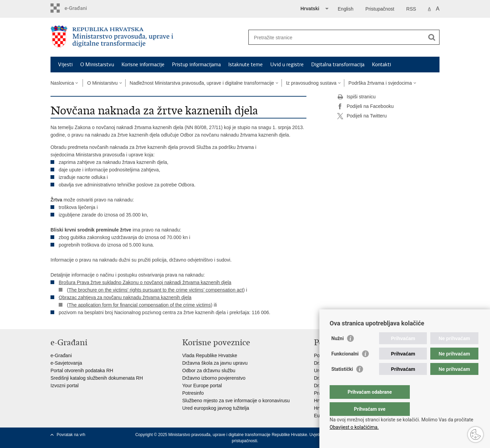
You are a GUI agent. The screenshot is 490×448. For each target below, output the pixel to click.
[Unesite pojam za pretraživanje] (337, 37)
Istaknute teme (246, 65)
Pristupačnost (380, 9)
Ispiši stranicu (356, 97)
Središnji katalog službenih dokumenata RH (97, 378)
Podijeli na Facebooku (365, 107)
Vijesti (65, 65)
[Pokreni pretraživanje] (432, 37)
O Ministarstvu (97, 65)
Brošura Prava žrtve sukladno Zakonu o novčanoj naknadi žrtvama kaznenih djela (145, 282)
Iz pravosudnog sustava (311, 83)
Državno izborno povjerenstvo (214, 378)
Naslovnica (62, 83)
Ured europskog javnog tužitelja (216, 408)
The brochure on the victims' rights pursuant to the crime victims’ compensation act (156, 290)
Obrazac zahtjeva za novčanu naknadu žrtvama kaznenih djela (125, 297)
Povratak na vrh (71, 435)
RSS (411, 9)
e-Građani (61, 355)
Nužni (337, 352)
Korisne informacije (143, 65)
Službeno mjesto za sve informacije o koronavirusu (236, 401)
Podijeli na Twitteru (362, 116)
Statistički (342, 383)
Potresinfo (193, 393)
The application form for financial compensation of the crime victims (140, 305)
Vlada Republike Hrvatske (210, 355)
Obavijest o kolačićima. (354, 427)
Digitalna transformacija (338, 65)
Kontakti (381, 65)
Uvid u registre (287, 65)
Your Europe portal (202, 386)
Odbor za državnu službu (209, 370)
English (346, 9)
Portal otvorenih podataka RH (82, 370)
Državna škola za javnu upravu (215, 363)
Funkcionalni (345, 367)
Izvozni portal (64, 386)
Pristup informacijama (196, 65)
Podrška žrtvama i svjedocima (380, 83)
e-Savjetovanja (66, 363)
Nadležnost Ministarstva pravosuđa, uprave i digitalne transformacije (202, 83)
